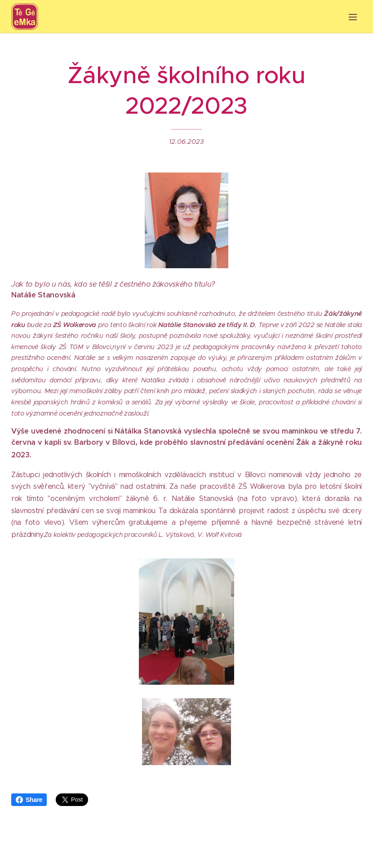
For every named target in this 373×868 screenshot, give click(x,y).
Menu (353, 17)
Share (29, 800)
